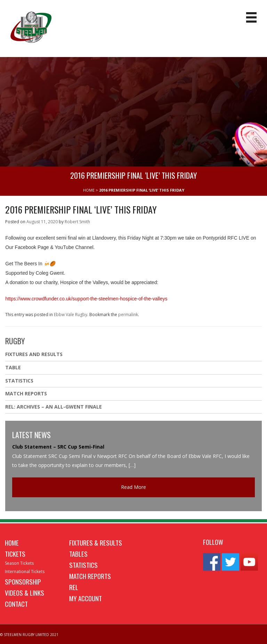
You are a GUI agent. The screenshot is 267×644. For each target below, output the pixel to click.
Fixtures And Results (34, 354)
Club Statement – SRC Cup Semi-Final (58, 447)
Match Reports (26, 393)
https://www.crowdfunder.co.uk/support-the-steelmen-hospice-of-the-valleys (86, 299)
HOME (89, 190)
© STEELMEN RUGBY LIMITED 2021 (29, 635)
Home (12, 542)
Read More (133, 487)
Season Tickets (19, 563)
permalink (128, 315)
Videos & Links (25, 593)
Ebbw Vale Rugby (71, 315)
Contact (16, 604)
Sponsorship (23, 581)
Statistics (19, 381)
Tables (78, 554)
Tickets (15, 554)
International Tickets (25, 571)
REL (74, 587)
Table (13, 367)
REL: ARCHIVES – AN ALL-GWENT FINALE (54, 407)
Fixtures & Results (96, 542)
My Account (86, 598)
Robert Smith (77, 222)
